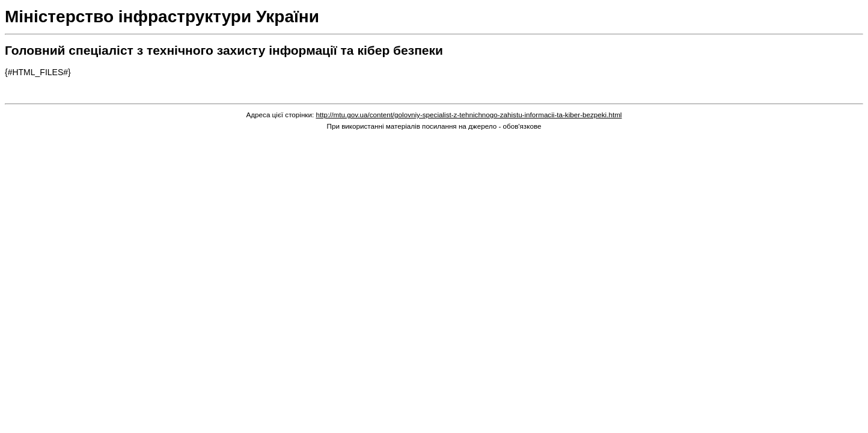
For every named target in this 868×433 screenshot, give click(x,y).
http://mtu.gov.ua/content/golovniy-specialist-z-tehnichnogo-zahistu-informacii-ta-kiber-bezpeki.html (469, 115)
